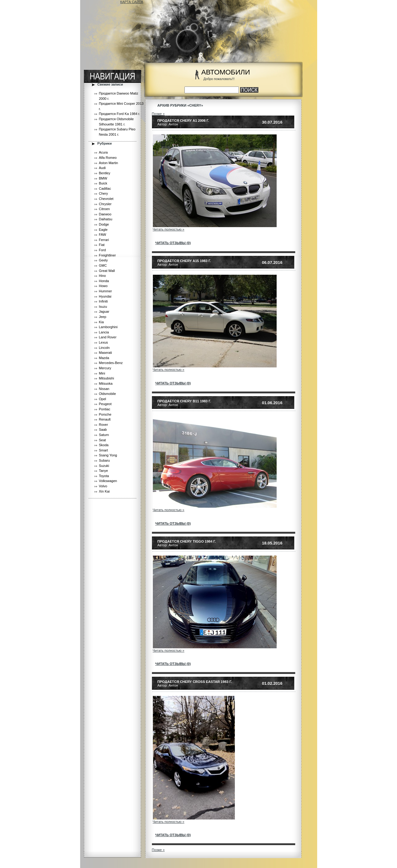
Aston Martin (109, 163)
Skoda (104, 445)
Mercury (105, 368)
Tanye (104, 471)
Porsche (105, 414)
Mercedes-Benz (111, 363)
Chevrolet (106, 199)
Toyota (104, 476)
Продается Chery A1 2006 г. (183, 121)
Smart (104, 450)
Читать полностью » (169, 229)
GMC (103, 265)
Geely (104, 260)
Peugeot (105, 404)
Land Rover (108, 337)
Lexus (104, 342)
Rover (104, 425)
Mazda (104, 358)
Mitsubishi (107, 378)
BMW (103, 178)
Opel (103, 399)
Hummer (106, 291)
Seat (103, 440)
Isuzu (103, 307)
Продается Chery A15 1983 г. (184, 261)
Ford (103, 250)
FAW (103, 235)
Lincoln (104, 348)
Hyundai (105, 296)
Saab (103, 430)
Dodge (104, 224)
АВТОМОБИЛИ (226, 72)
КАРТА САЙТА (132, 2)
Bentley (105, 173)
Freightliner (108, 255)
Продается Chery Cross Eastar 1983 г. (195, 682)
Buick (103, 183)
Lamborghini (108, 327)
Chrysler (105, 204)
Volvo (103, 486)
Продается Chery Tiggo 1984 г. (187, 541)
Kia (101, 322)
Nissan (104, 389)
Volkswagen (108, 481)
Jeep (103, 317)
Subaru (104, 460)
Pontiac (105, 409)
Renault (105, 419)
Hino (103, 276)
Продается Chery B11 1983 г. (184, 401)
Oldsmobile (108, 394)
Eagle (103, 230)
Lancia (104, 332)
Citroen (104, 209)
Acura (104, 152)
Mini (102, 373)
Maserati (106, 353)
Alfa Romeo (108, 158)
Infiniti (104, 301)
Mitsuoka (106, 383)
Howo (103, 286)
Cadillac (105, 188)
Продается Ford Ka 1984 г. (120, 114)
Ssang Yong (108, 455)
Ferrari (104, 240)
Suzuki (104, 466)
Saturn (104, 435)
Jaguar (104, 311)
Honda (104, 281)
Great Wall (107, 271)
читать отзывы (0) (173, 243)
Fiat (102, 245)
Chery (104, 193)
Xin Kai (104, 491)
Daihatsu (106, 219)
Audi (102, 168)
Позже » (158, 114)
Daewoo (105, 214)
